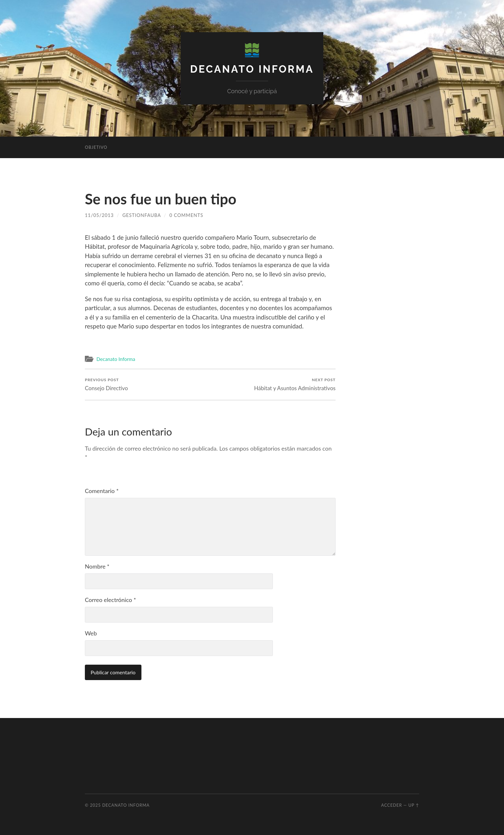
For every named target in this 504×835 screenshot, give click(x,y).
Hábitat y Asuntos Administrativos (295, 384)
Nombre (97, 566)
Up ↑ (414, 805)
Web (91, 633)
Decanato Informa (252, 69)
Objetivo (96, 147)
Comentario (102, 491)
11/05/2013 (99, 215)
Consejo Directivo (106, 384)
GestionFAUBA (142, 215)
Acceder (392, 805)
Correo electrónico (110, 600)
